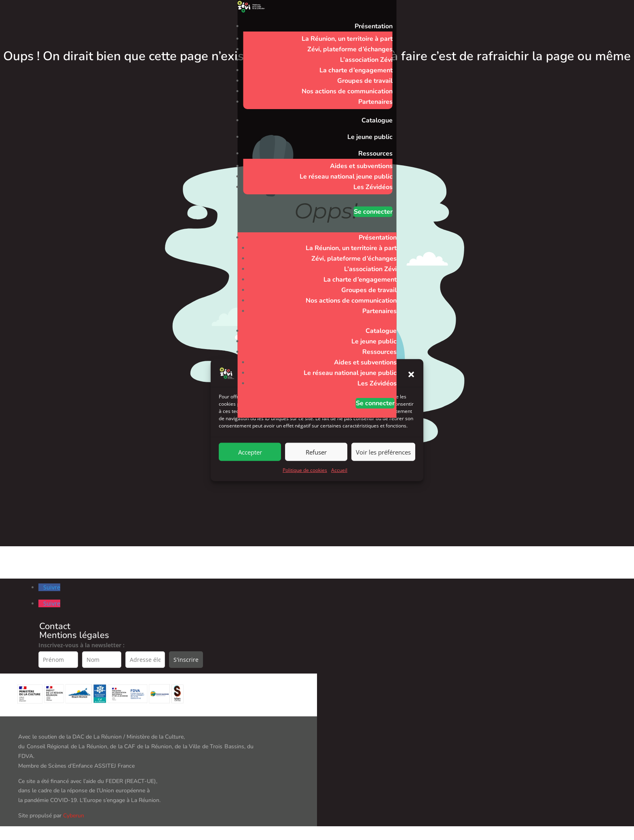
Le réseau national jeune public (346, 177)
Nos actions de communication (347, 91)
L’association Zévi (366, 60)
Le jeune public (370, 137)
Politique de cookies (305, 478)
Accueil (339, 478)
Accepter (250, 460)
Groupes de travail (365, 81)
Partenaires (375, 102)
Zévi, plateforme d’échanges (350, 49)
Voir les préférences (383, 460)
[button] (411, 382)
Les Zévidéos (373, 187)
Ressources (375, 154)
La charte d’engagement (356, 70)
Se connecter (373, 212)
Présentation (374, 26)
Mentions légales (74, 635)
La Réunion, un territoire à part (347, 39)
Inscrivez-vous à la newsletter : (81, 645)
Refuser (316, 460)
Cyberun (74, 816)
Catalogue (377, 120)
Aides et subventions (361, 166)
